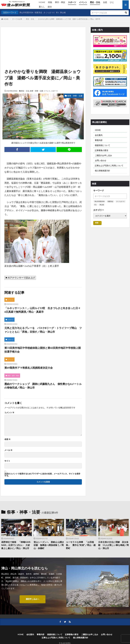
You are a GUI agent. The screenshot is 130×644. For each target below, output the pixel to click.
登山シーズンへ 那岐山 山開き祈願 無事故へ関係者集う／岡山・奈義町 (49, 545)
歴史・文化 (95, 2)
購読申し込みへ (33, 599)
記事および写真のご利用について (109, 165)
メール (8, 450)
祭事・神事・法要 (37, 91)
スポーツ (72, 2)
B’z (57, 12)
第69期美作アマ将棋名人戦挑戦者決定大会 (29, 368)
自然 (105, 2)
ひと (112, 2)
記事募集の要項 (102, 150)
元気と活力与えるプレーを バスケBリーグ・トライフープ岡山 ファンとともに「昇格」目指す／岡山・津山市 (43, 330)
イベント (83, 2)
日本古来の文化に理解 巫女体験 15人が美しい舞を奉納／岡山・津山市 (114, 545)
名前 (7, 439)
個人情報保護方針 (102, 171)
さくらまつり (49, 12)
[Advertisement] (43, 40)
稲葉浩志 (38, 12)
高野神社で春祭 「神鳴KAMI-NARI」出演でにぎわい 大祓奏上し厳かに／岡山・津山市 (16, 545)
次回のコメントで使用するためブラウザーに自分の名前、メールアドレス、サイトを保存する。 (42, 475)
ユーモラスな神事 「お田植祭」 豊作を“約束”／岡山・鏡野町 (81, 545)
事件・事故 (60, 2)
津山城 (63, 12)
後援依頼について (102, 145)
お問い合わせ (101, 160)
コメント (9, 413)
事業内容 (99, 140)
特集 (50, 2)
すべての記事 (17, 19)
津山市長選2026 (26, 12)
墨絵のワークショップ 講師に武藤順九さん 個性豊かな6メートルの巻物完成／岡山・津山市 (43, 386)
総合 (50, 7)
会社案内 (99, 135)
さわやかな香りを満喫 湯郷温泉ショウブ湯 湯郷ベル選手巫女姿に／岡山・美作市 (71, 19)
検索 (97, 223)
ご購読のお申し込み (103, 155)
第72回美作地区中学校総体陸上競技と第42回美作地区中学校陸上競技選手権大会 (43, 350)
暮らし (42, 7)
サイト (7, 461)
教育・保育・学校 (13, 376)
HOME (42, 2)
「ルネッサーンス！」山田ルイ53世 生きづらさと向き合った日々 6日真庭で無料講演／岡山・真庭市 (43, 310)
